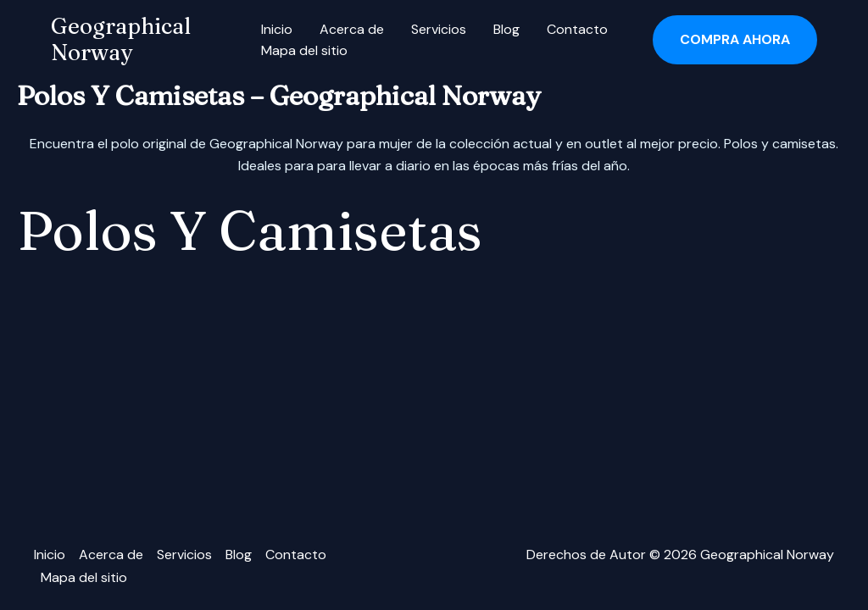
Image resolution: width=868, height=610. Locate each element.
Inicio (277, 29)
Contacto (577, 29)
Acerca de (352, 29)
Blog (506, 29)
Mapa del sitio (304, 50)
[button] (735, 40)
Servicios (439, 29)
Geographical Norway (121, 39)
